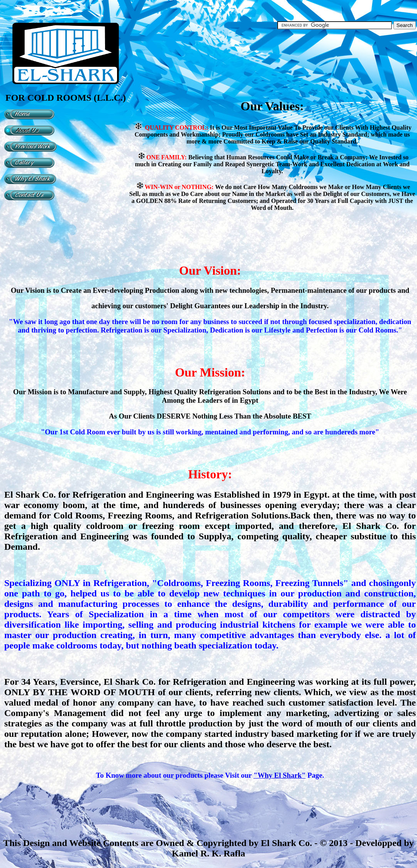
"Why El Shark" (280, 775)
